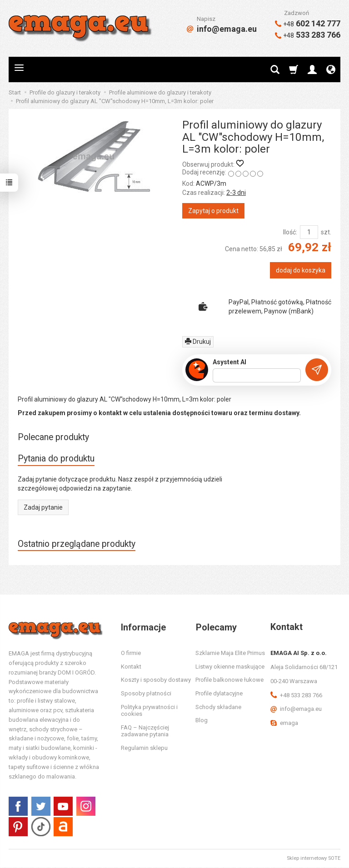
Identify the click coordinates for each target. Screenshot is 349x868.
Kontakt (131, 667)
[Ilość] (309, 232)
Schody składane (218, 707)
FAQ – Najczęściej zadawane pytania (145, 732)
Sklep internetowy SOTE (314, 859)
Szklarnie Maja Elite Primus (230, 653)
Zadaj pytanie (43, 507)
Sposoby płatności (146, 694)
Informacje (143, 627)
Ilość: (290, 232)
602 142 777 (308, 23)
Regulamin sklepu (144, 748)
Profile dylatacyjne (219, 694)
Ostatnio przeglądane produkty (77, 544)
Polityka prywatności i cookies (149, 711)
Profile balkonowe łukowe (229, 680)
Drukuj (198, 342)
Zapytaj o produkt (213, 211)
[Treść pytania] (257, 376)
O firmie (131, 653)
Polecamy (216, 627)
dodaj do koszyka (301, 270)
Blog (202, 721)
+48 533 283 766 (296, 696)
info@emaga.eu (222, 29)
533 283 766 (308, 35)
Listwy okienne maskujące (230, 667)
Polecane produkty (54, 437)
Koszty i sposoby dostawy (156, 680)
